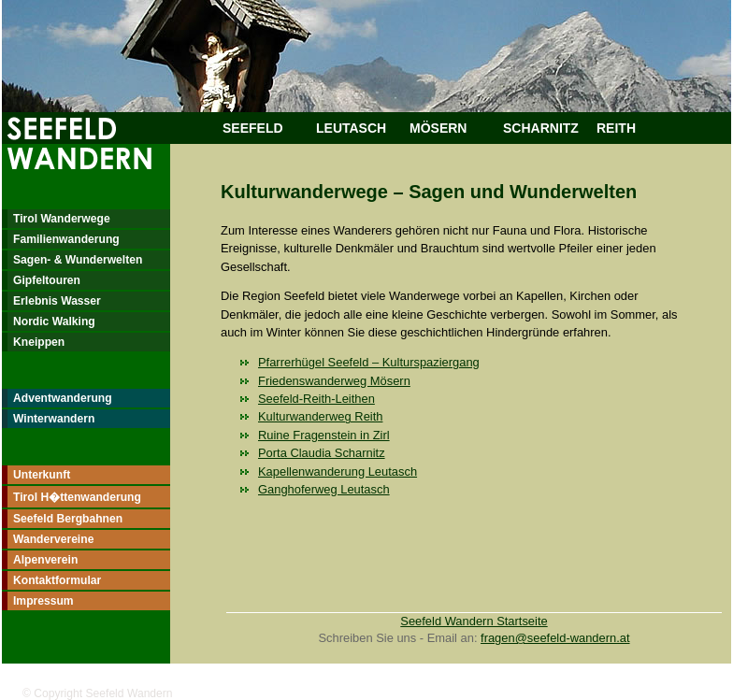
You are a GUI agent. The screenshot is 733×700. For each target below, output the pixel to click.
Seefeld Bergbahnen (68, 519)
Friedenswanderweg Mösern (334, 381)
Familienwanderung (66, 239)
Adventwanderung (63, 398)
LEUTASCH (351, 128)
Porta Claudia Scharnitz (322, 453)
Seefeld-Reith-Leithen (316, 399)
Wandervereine (53, 539)
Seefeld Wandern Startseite (474, 621)
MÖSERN (438, 128)
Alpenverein (45, 560)
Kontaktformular (57, 580)
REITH (616, 128)
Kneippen (39, 342)
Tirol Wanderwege (62, 219)
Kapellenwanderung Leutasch (338, 471)
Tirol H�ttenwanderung (77, 497)
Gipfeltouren (47, 280)
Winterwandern (54, 419)
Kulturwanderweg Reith (320, 416)
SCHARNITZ (541, 128)
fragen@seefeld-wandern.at (555, 638)
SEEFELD (253, 128)
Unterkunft (42, 475)
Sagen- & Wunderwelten (78, 260)
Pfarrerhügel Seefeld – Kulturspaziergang (369, 362)
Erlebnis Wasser (57, 301)
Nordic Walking (54, 321)
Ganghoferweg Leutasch (324, 489)
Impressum (43, 601)
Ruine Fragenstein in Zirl (324, 435)
